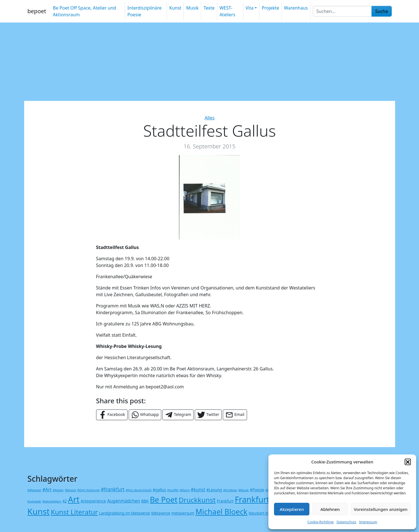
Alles (210, 118)
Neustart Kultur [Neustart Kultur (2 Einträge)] (263, 513)
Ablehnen (330, 509)
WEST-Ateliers (227, 11)
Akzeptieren (292, 509)
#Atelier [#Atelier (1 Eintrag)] (58, 490)
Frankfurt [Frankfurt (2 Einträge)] (225, 501)
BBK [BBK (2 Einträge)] (145, 501)
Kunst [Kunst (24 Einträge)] (39, 511)
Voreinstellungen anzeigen (381, 509)
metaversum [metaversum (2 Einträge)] (183, 513)
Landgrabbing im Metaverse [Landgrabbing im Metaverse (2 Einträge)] (124, 513)
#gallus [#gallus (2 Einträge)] (159, 490)
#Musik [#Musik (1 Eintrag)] (244, 490)
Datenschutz (346, 522)
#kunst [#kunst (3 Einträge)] (198, 490)
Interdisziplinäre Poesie (144, 11)
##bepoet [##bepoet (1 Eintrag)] (34, 490)
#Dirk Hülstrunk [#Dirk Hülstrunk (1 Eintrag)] (89, 490)
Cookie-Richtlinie (321, 522)
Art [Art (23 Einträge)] (74, 499)
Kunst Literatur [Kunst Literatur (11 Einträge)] (74, 512)
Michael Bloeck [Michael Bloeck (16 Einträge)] (222, 512)
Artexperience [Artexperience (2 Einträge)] (93, 501)
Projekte (270, 8)
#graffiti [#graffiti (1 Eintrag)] (173, 490)
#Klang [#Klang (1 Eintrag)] (184, 490)
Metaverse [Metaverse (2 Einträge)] (161, 513)
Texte (209, 8)
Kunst (175, 8)
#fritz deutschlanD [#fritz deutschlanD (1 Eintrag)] (139, 490)
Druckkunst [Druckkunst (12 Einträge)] (197, 500)
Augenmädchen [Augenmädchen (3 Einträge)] (124, 501)
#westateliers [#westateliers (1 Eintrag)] (52, 501)
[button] (408, 462)
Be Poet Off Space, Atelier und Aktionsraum (84, 11)
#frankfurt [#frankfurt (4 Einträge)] (113, 489)
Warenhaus (296, 8)
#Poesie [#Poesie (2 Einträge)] (257, 490)
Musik (192, 8)
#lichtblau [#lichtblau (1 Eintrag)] (230, 490)
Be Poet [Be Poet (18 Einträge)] (164, 500)
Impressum (368, 522)
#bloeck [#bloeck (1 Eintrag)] (70, 490)
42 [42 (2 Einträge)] (65, 501)
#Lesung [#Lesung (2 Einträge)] (214, 490)
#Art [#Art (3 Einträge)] (47, 490)
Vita (250, 8)
